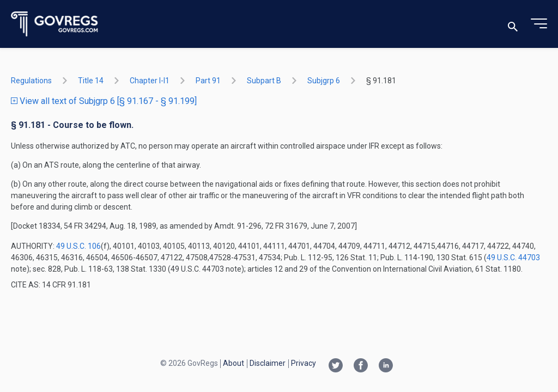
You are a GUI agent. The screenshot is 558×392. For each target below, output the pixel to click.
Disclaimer (268, 363)
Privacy (304, 363)
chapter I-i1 (150, 81)
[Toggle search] (513, 24)
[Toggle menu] (539, 24)
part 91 (208, 81)
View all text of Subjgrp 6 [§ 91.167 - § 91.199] (104, 101)
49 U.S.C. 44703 (513, 258)
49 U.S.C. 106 (78, 246)
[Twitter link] (336, 366)
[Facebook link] (361, 366)
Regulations (31, 81)
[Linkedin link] (386, 366)
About (233, 363)
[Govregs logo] (55, 24)
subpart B (264, 81)
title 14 (91, 81)
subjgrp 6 (324, 81)
